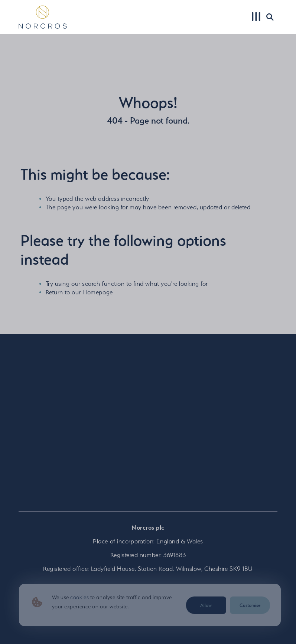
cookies (79, 597)
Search (269, 17)
